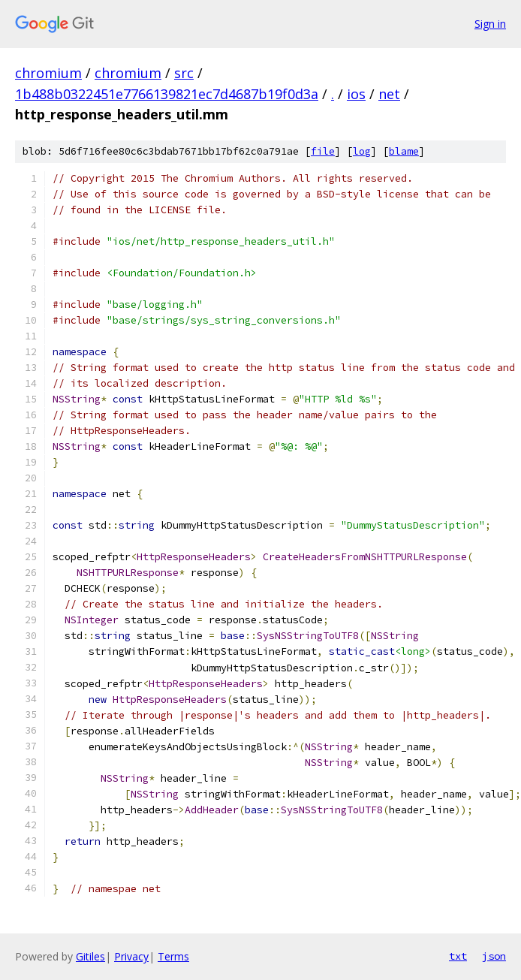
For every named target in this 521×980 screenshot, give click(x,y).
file (323, 151)
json (494, 956)
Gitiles (90, 956)
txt (458, 956)
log (362, 151)
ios (356, 94)
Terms (173, 956)
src (184, 73)
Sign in (490, 24)
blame (404, 151)
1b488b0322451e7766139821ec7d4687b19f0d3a (167, 94)
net (389, 94)
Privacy (131, 956)
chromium (48, 73)
